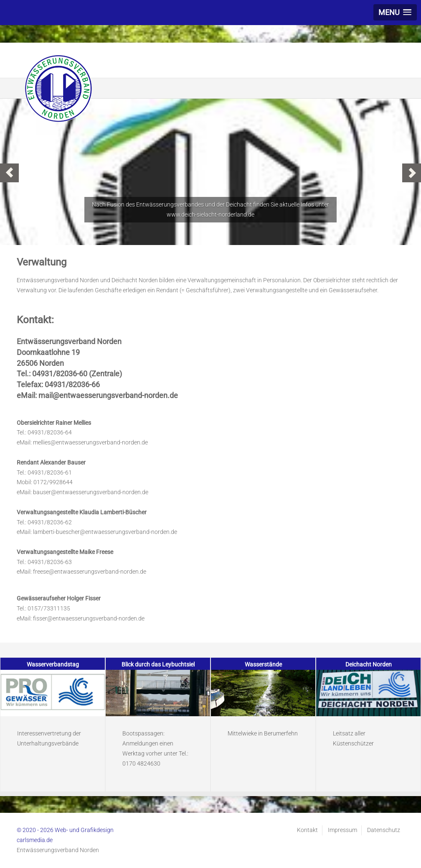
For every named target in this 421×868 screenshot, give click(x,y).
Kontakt (307, 830)
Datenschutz (384, 830)
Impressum (342, 830)
